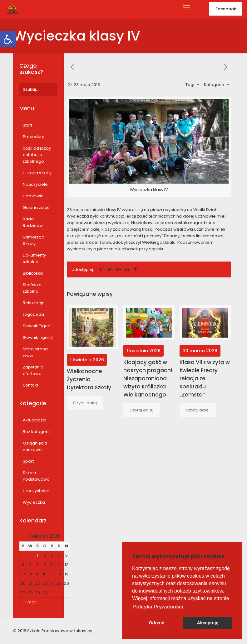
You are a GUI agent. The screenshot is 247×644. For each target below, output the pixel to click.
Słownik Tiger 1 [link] (37, 326)
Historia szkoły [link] (37, 173)
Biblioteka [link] (33, 273)
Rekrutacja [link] (34, 303)
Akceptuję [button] (207, 623)
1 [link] (37, 555)
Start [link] (27, 125)
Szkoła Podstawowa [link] (36, 476)
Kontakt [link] (30, 385)
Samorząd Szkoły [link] (34, 240)
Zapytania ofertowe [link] (33, 370)
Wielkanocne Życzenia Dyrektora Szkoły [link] (89, 379)
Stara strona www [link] (35, 352)
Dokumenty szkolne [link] (34, 258)
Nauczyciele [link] (35, 184)
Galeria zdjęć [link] (36, 207)
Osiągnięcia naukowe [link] (35, 446)
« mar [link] (30, 602)
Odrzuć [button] (156, 623)
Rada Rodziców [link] (33, 222)
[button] (158, 607)
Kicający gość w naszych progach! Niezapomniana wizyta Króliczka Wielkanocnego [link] (148, 378)
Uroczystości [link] (36, 491)
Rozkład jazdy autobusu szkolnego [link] (37, 155)
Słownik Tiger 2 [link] (38, 337)
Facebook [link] (226, 9)
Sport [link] (28, 461)
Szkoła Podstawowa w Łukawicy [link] (60, 631)
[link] (8, 39)
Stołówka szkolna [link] (32, 288)
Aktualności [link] (35, 420)
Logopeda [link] (33, 314)
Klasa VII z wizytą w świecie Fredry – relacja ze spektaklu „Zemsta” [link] (205, 378)
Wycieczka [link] (34, 502)
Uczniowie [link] (33, 196)
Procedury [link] (33, 137)
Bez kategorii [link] (36, 432)
